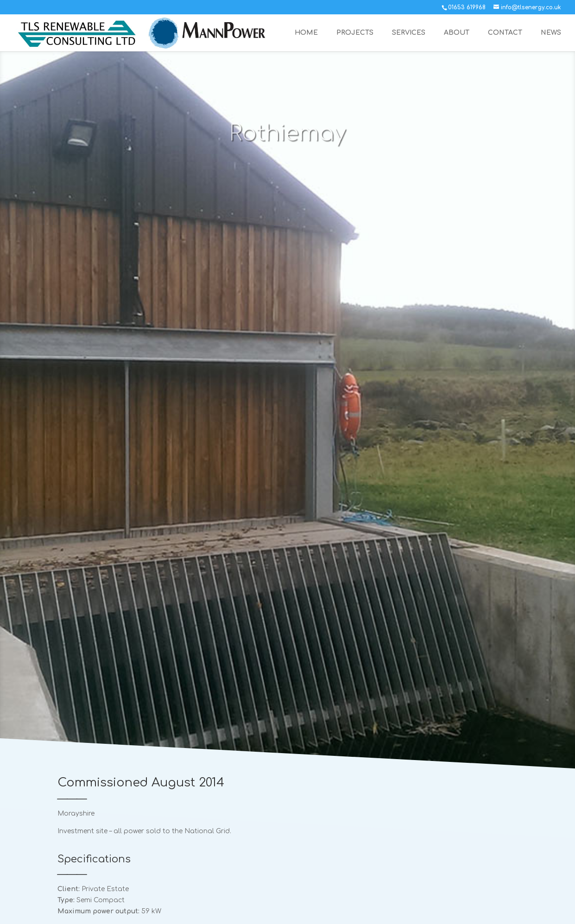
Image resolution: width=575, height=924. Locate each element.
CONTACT (505, 33)
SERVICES (409, 33)
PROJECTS (355, 33)
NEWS (551, 33)
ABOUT (457, 33)
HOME (306, 33)
